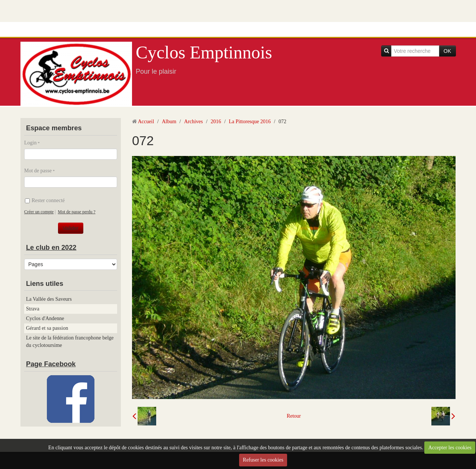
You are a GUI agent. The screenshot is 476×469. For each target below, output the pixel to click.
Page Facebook (51, 364)
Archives (194, 122)
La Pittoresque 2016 (250, 122)
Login (30, 143)
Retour (294, 416)
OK (447, 51)
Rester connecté (45, 200)
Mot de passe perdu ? (77, 212)
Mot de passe (38, 171)
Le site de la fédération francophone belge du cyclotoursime (70, 342)
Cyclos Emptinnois (204, 52)
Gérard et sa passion (47, 328)
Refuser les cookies (263, 460)
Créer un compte (39, 212)
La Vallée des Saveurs (49, 299)
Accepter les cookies (450, 448)
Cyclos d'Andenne (45, 318)
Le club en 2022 (51, 248)
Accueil (146, 122)
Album (169, 122)
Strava (33, 309)
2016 (216, 122)
